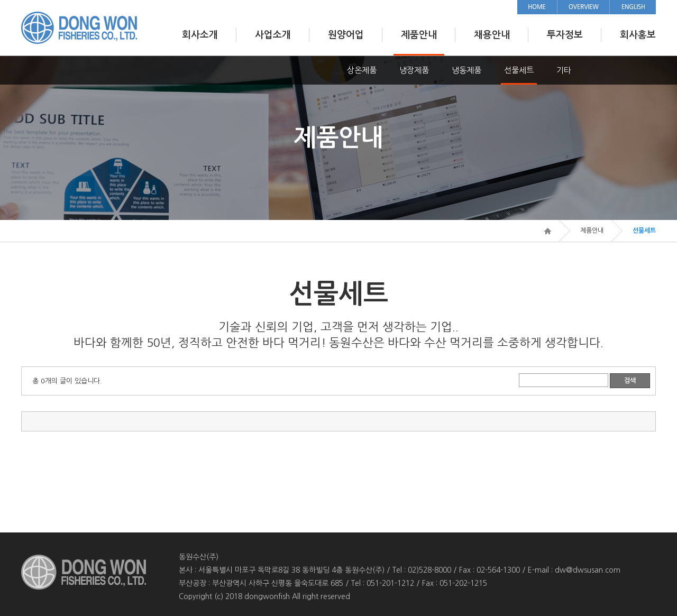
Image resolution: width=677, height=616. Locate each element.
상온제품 (362, 70)
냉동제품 (466, 70)
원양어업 (346, 35)
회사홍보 (638, 35)
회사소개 (200, 35)
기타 (564, 70)
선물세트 (519, 70)
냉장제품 (414, 70)
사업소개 (273, 35)
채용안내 (492, 35)
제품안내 (419, 35)
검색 (630, 381)
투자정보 (565, 35)
